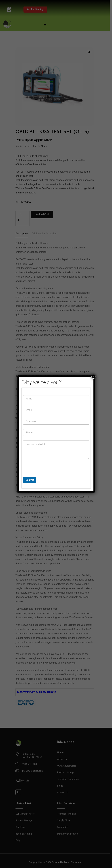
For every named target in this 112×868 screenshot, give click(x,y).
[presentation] (47, 475)
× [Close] (93, 377)
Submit (30, 480)
